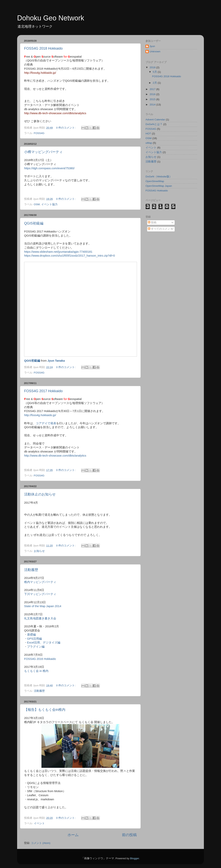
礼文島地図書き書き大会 (40, 618)
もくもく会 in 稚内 (36, 671)
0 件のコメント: (66, 128)
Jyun (152, 46)
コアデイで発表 (46, 423)
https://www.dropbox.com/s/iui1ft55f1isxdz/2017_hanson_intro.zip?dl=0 (70, 256)
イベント (39, 823)
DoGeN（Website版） (159, 177)
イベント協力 (49, 204)
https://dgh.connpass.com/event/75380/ (49, 168)
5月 (155, 72)
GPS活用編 (34, 639)
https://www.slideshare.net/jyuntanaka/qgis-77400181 (58, 252)
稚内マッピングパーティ (40, 582)
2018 (153, 67)
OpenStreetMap (155, 181)
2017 (153, 89)
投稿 (152, 222)
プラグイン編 (36, 647)
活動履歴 (31, 570)
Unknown (155, 51)
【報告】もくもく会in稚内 (45, 710)
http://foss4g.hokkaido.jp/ (40, 73)
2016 (153, 94)
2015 (153, 99)
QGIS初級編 (34, 223)
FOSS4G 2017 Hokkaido (43, 391)
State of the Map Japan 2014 (43, 606)
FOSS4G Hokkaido (157, 191)
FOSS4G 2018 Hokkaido (43, 48)
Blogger (134, 858)
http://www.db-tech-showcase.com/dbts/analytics (55, 113)
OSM (37, 204)
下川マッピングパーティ (40, 594)
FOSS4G (39, 133)
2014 (153, 105)
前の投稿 (129, 835)
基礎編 (31, 635)
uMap (149, 143)
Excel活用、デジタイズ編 (44, 643)
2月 (155, 83)
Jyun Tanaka (56, 361)
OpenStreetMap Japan (159, 186)
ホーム (73, 835)
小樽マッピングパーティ (43, 152)
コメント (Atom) (41, 843)
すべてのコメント (160, 229)
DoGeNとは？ (154, 124)
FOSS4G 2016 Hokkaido (40, 659)
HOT (148, 134)
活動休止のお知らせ (40, 494)
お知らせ (39, 551)
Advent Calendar (155, 120)
